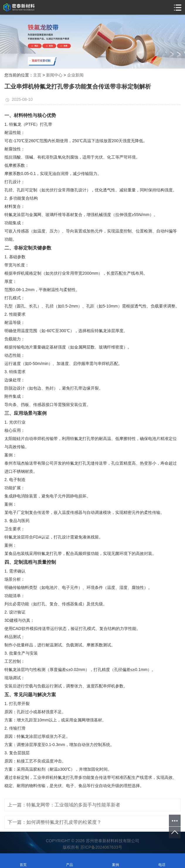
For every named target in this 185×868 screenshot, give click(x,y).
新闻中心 (54, 75)
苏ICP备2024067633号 (101, 847)
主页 (37, 75)
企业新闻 (75, 75)
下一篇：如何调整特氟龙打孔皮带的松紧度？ (55, 822)
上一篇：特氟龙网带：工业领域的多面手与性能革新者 (64, 805)
